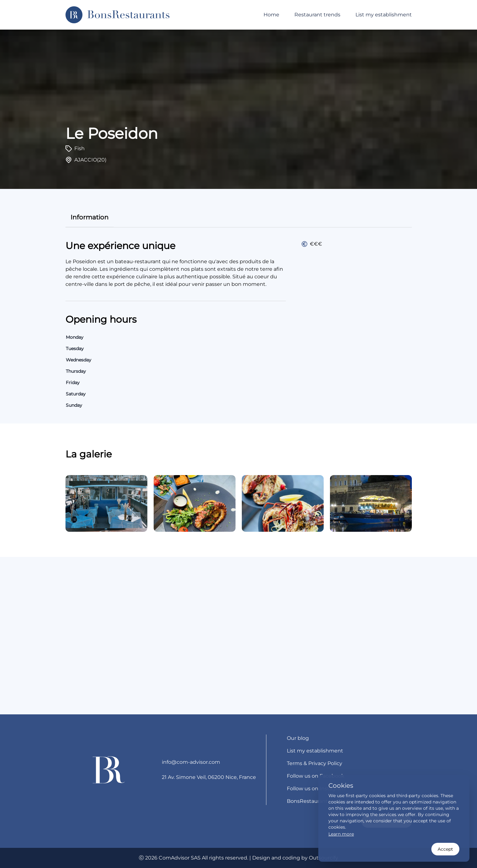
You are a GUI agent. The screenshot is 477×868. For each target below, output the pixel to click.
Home (271, 15)
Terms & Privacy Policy (315, 763)
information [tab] (90, 217)
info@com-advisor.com (191, 762)
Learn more (341, 834)
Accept (445, 849)
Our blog (298, 738)
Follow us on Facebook (316, 776)
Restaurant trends (317, 15)
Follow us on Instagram (316, 789)
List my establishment (384, 15)
